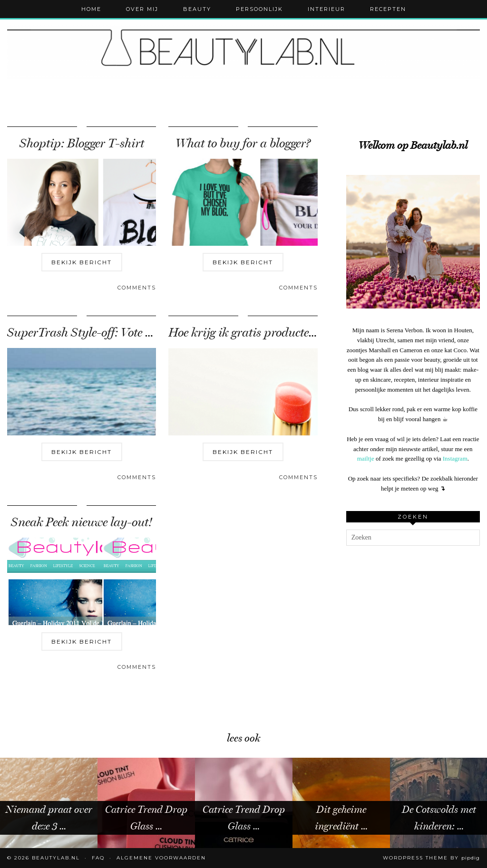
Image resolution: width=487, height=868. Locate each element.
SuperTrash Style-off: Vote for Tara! (99, 333)
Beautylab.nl (56, 858)
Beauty (197, 9)
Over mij (142, 9)
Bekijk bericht (82, 262)
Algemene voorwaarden (161, 858)
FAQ (98, 858)
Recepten (388, 9)
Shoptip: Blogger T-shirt (82, 143)
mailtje (366, 458)
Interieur (326, 9)
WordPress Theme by (431, 858)
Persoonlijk (259, 9)
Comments (137, 288)
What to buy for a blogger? (243, 143)
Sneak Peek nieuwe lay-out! (82, 522)
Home (91, 9)
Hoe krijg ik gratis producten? (245, 333)
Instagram (455, 458)
